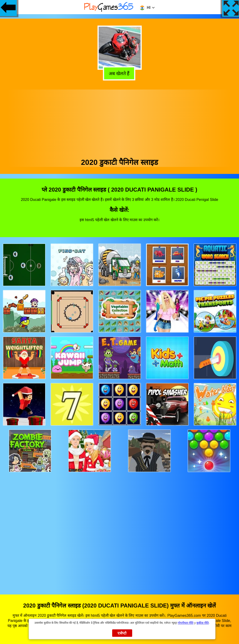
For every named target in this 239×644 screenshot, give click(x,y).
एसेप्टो (122, 633)
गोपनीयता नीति (186, 623)
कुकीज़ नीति (203, 623)
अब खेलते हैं (120, 73)
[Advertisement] (120, 122)
